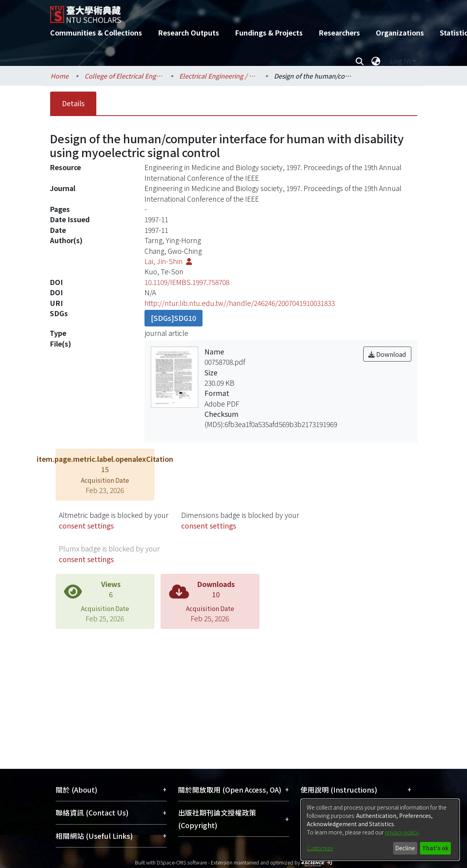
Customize (320, 848)
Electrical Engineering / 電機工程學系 (219, 76)
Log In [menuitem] (400, 61)
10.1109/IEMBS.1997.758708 (187, 282)
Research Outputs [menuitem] (188, 33)
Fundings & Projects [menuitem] (269, 33)
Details (73, 103)
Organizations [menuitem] (400, 33)
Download (387, 354)
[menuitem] (376, 61)
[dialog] (380, 830)
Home (60, 76)
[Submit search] (360, 61)
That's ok (435, 848)
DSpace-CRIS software (182, 862)
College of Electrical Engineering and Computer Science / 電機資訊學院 (124, 76)
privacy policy (402, 832)
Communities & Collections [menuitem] (96, 33)
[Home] (227, 11)
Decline (405, 848)
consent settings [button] (86, 526)
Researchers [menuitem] (339, 33)
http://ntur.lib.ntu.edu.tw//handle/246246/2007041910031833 (240, 303)
